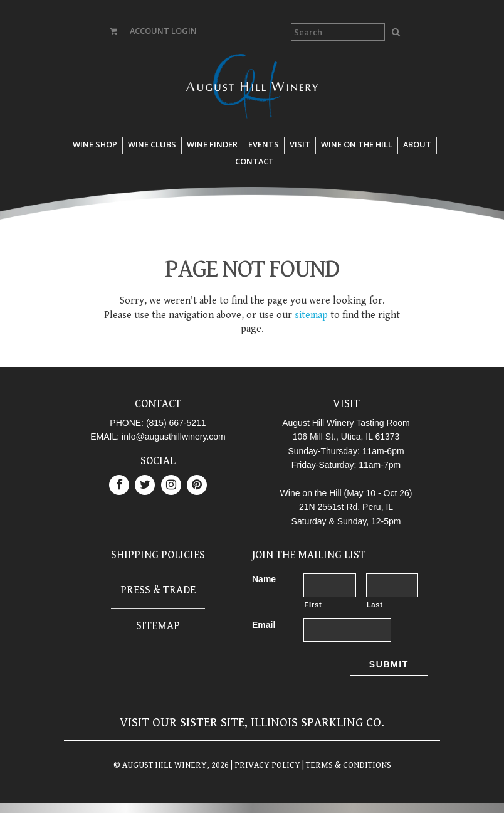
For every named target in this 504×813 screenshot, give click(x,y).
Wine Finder (212, 144)
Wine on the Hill (357, 144)
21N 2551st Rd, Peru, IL (346, 507)
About (417, 144)
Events (264, 144)
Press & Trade (158, 590)
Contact (255, 161)
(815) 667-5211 (176, 423)
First (313, 605)
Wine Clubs (152, 144)
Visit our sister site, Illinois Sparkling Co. (252, 723)
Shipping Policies (158, 555)
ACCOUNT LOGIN (163, 31)
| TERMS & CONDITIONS (346, 765)
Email (264, 625)
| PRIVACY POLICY (265, 765)
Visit (300, 144)
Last (375, 605)
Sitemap (158, 626)
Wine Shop (95, 144)
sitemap (311, 315)
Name (264, 579)
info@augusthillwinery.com (174, 437)
